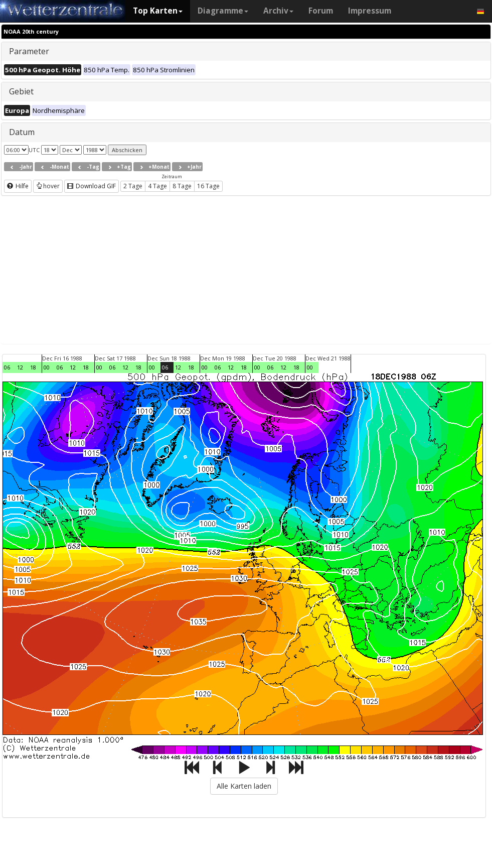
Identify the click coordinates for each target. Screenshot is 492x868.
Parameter (29, 51)
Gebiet (21, 91)
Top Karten (158, 11)
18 (33, 367)
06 (7, 367)
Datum (22, 132)
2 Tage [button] (133, 186)
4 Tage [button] (157, 186)
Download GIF (92, 186)
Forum (321, 11)
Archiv (278, 11)
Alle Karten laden (244, 786)
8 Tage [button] (182, 186)
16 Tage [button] (208, 186)
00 (47, 367)
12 (20, 367)
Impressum (370, 11)
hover (48, 186)
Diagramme (223, 11)
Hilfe (18, 186)
